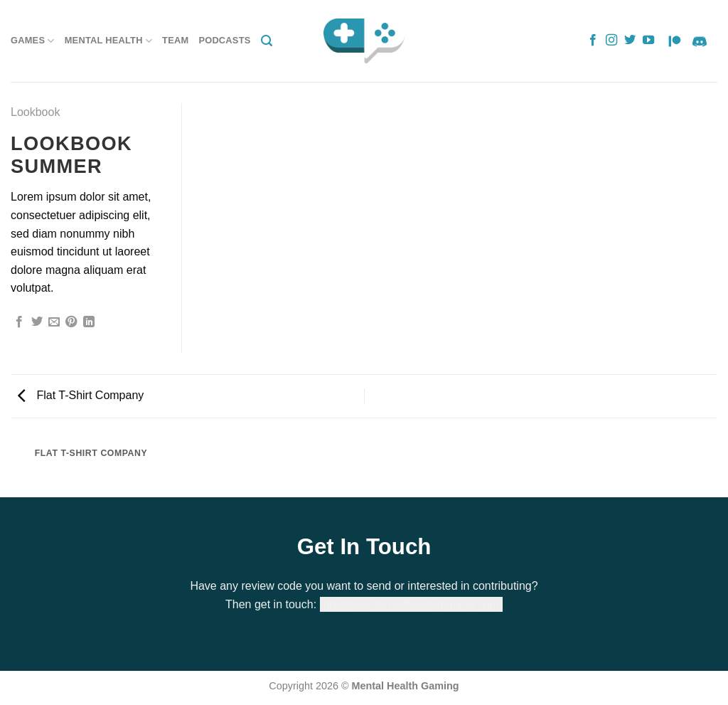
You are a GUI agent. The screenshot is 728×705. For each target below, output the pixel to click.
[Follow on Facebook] (593, 41)
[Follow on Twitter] (630, 41)
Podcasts (224, 40)
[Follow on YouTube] (648, 41)
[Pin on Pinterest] (71, 322)
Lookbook (35, 112)
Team (175, 40)
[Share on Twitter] (37, 322)
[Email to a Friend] (54, 322)
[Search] (267, 41)
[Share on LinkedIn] (89, 322)
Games (33, 41)
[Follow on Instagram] (611, 41)
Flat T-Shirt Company (81, 395)
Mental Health (108, 41)
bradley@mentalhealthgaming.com (411, 604)
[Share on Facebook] (19, 322)
